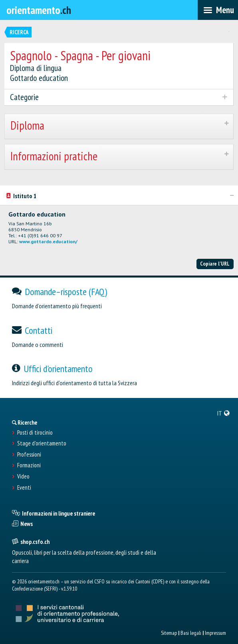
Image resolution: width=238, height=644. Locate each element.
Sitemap (169, 633)
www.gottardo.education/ (48, 241)
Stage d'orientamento (42, 443)
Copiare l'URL (215, 264)
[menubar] (218, 10)
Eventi (24, 488)
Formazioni (29, 465)
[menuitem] (224, 413)
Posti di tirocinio (35, 433)
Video (23, 477)
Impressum (215, 633)
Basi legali (191, 633)
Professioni (29, 455)
